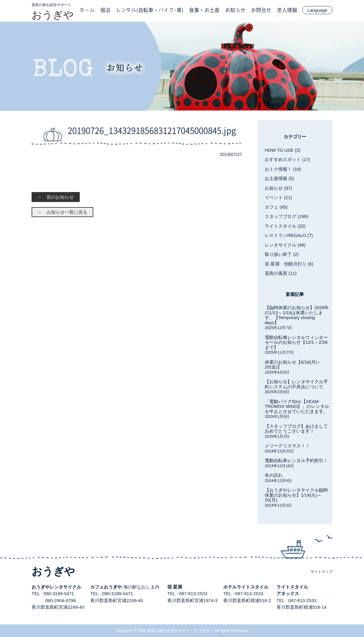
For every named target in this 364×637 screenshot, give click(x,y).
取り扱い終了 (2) (282, 254)
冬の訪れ (274, 475)
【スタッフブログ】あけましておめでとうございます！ (296, 429)
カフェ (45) (276, 207)
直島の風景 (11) (281, 273)
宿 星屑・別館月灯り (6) (289, 264)
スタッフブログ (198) (286, 216)
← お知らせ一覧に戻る (62, 212)
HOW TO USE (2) (283, 150)
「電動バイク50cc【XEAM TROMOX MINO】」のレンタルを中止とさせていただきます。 (297, 406)
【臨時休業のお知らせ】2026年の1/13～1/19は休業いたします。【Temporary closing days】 (297, 315)
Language (318, 10)
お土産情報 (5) (279, 178)
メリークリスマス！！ (287, 446)
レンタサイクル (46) (285, 245)
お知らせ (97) (278, 188)
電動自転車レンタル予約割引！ (296, 460)
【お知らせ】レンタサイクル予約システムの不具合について (296, 384)
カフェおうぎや (106, 587)
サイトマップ (322, 572)
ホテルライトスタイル (246, 587)
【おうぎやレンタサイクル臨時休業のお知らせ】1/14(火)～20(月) (296, 495)
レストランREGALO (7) (289, 235)
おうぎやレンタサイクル (56, 587)
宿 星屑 (175, 587)
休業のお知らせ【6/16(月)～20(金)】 (293, 365)
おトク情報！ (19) (283, 169)
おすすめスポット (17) (287, 159)
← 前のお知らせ (56, 197)
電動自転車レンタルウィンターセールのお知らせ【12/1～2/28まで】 (296, 342)
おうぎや (53, 15)
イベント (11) (278, 197)
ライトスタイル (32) (285, 226)
